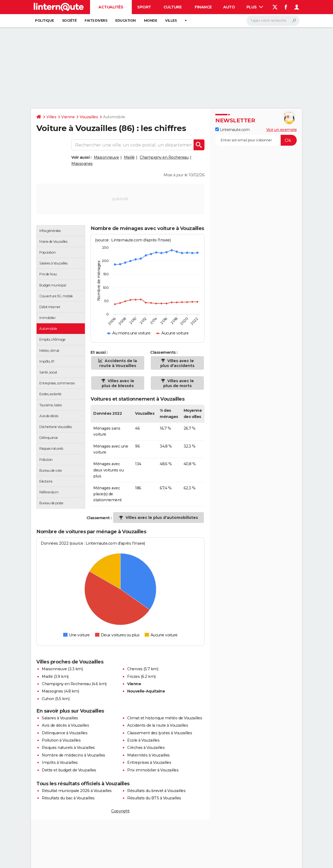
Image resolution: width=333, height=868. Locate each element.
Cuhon (48, 699)
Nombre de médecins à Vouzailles (73, 755)
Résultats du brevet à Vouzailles (156, 791)
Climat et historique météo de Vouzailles (165, 718)
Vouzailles (89, 117)
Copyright (120, 811)
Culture (173, 7)
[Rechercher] (273, 21)
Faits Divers (96, 20)
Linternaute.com (232, 130)
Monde (151, 20)
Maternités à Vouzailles (148, 755)
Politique (44, 20)
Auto (229, 7)
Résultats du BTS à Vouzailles (154, 798)
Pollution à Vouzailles (61, 740)
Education (126, 20)
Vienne (68, 117)
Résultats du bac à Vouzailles (68, 798)
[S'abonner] (256, 140)
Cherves (135, 669)
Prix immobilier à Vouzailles (153, 770)
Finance (203, 7)
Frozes (133, 676)
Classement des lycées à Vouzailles (160, 733)
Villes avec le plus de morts (179, 383)
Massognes (82, 164)
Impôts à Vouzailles (60, 762)
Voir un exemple (282, 130)
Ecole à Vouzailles (143, 740)
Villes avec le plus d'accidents (177, 363)
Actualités (111, 7)
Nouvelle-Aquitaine (146, 691)
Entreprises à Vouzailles (149, 762)
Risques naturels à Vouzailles (68, 748)
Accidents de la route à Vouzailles (118, 363)
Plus (255, 7)
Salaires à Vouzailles (60, 718)
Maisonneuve (106, 157)
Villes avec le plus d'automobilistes (162, 518)
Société (69, 20)
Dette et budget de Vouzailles (69, 770)
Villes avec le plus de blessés (118, 383)
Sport (144, 7)
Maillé (129, 157)
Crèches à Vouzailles (146, 748)
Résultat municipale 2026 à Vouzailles (77, 791)
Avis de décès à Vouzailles (65, 725)
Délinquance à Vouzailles (65, 733)
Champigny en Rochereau (164, 157)
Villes (171, 20)
